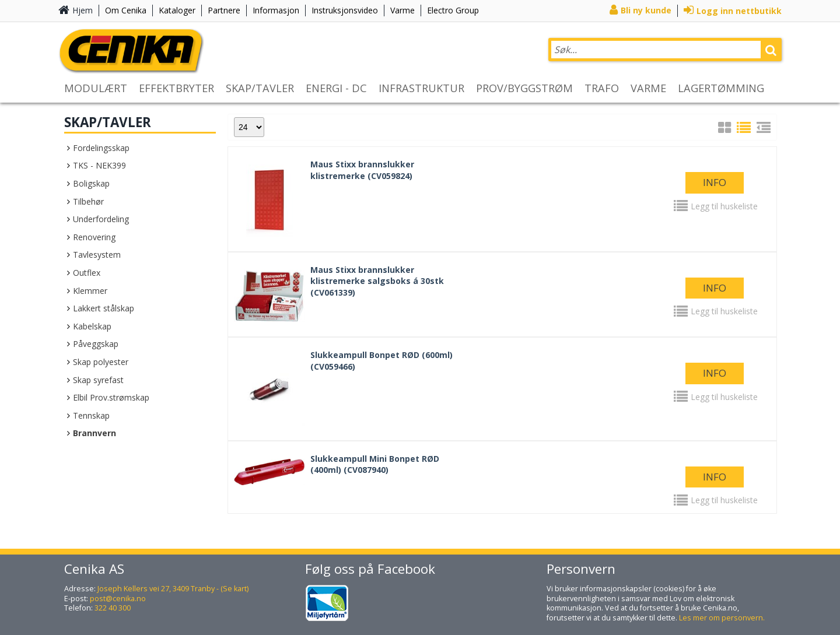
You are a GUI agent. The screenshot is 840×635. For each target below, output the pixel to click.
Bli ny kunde (646, 10)
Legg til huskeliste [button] (724, 206)
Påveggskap (96, 344)
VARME (648, 88)
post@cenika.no (118, 599)
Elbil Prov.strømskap (111, 397)
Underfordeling (101, 219)
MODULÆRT (96, 88)
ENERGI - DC (336, 88)
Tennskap (91, 415)
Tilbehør (88, 201)
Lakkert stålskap (104, 308)
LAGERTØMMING (721, 88)
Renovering (94, 237)
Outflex (87, 273)
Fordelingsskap (101, 148)
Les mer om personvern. (722, 618)
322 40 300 (113, 608)
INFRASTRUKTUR (421, 88)
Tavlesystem (97, 255)
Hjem (83, 10)
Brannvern (94, 433)
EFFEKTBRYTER (176, 88)
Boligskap (91, 183)
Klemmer (90, 291)
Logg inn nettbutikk (739, 11)
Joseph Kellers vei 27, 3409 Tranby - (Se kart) (173, 589)
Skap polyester (101, 362)
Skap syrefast (98, 380)
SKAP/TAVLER (260, 88)
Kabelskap (92, 326)
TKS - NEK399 (99, 165)
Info (715, 182)
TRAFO (602, 88)
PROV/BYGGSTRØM (524, 88)
